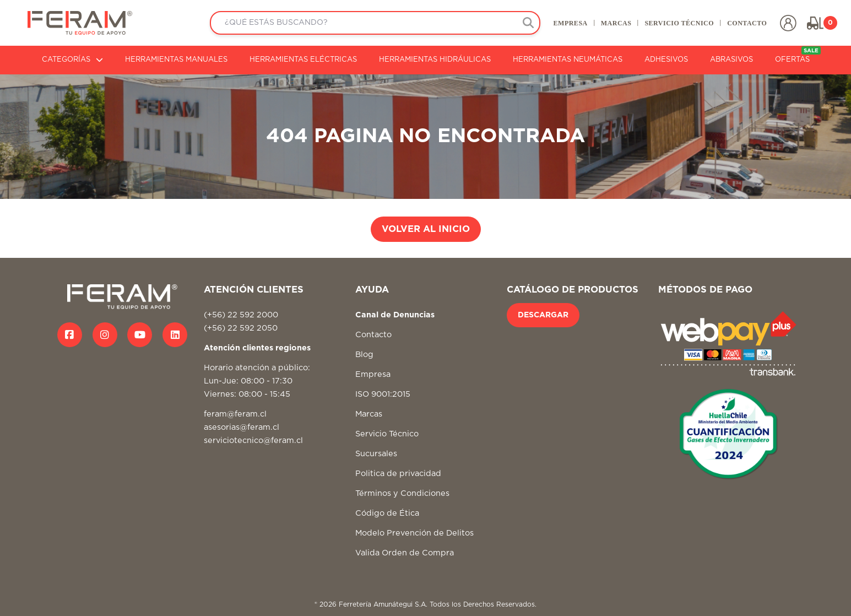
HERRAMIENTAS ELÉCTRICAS (303, 60)
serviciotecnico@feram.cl (253, 441)
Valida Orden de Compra (405, 553)
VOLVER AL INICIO (426, 229)
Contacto (373, 335)
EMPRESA (570, 23)
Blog (364, 355)
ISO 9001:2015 (383, 394)
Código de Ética (387, 513)
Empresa (373, 374)
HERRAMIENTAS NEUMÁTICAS (568, 60)
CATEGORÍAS (72, 60)
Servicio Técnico (387, 434)
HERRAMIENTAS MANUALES (176, 60)
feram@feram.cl (235, 414)
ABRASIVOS (731, 60)
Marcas (369, 414)
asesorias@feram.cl (242, 427)
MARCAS (616, 23)
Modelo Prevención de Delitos (414, 533)
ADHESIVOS (666, 60)
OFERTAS (798, 55)
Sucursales (376, 454)
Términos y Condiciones (402, 493)
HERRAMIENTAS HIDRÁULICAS (435, 60)
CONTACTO (747, 23)
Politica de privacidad (398, 474)
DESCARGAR (543, 315)
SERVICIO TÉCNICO (679, 23)
